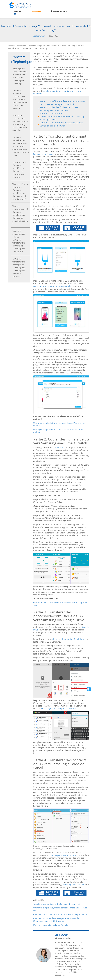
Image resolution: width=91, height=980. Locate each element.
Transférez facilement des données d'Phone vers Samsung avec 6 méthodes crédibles (20, 123)
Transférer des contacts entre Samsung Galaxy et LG (57, 904)
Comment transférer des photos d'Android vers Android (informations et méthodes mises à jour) (21, 146)
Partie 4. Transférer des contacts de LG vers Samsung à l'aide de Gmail (61, 124)
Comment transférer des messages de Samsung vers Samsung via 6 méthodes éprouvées (19, 268)
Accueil (11, 46)
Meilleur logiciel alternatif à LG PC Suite (51, 925)
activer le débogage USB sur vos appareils (52, 286)
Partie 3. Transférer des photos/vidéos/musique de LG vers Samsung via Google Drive (62, 116)
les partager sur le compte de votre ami (58, 709)
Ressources (36, 12)
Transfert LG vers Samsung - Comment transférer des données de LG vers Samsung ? (20, 192)
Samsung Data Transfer (44, 154)
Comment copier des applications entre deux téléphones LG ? (61, 914)
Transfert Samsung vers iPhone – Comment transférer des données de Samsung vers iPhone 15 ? (19, 241)
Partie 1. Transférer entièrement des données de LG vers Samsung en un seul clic (62, 103)
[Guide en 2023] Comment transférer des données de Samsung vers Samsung (19, 170)
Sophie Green (39, 36)
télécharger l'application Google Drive (68, 639)
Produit (17, 12)
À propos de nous (59, 12)
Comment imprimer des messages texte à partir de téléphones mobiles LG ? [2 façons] (56, 920)
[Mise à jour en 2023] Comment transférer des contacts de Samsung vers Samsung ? (20, 76)
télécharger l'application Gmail (63, 855)
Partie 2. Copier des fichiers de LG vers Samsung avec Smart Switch (59, 109)
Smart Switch (59, 447)
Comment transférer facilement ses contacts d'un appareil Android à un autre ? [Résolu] (20, 99)
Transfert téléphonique (39, 46)
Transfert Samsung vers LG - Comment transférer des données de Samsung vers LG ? (21, 215)
